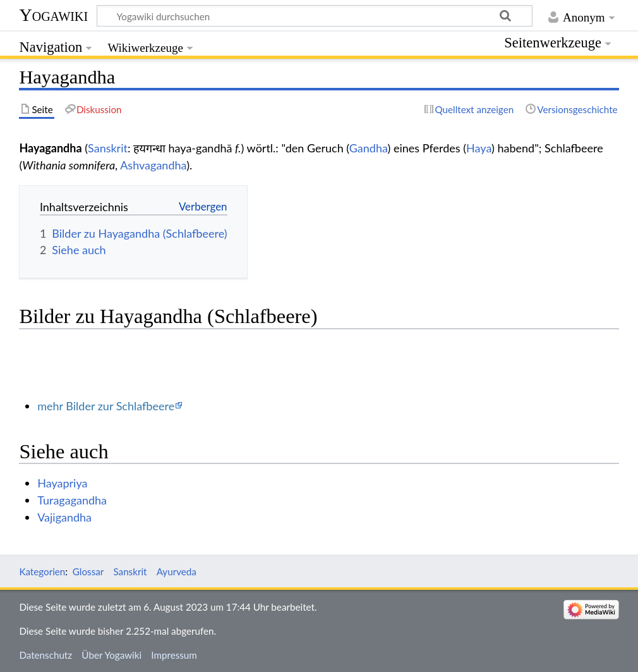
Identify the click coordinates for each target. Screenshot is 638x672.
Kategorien (42, 571)
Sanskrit (108, 148)
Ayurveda (177, 571)
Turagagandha (72, 500)
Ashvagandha (153, 165)
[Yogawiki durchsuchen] (315, 16)
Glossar (88, 571)
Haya (479, 148)
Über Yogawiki (111, 655)
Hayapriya (62, 483)
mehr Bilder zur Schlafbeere (106, 406)
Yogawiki (53, 15)
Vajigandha (64, 517)
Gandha (369, 148)
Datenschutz (45, 655)
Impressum (174, 655)
